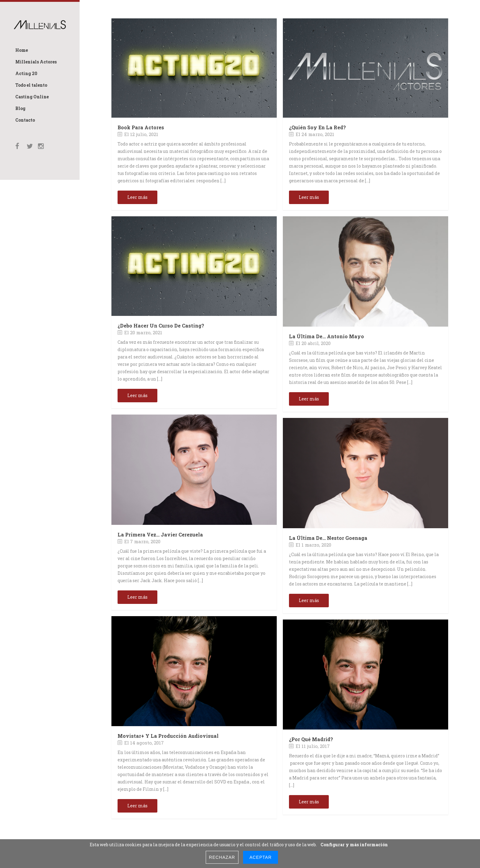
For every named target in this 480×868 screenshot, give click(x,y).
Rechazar (222, 857)
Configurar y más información (354, 845)
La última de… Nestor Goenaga (328, 538)
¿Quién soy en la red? (317, 127)
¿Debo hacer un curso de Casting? (161, 326)
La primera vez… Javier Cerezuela (160, 534)
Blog (20, 108)
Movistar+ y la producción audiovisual (168, 736)
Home (22, 50)
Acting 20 (26, 73)
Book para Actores (141, 127)
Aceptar (261, 857)
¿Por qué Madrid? (311, 739)
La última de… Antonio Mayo (326, 336)
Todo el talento (31, 85)
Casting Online (32, 97)
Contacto (25, 120)
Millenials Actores (36, 62)
